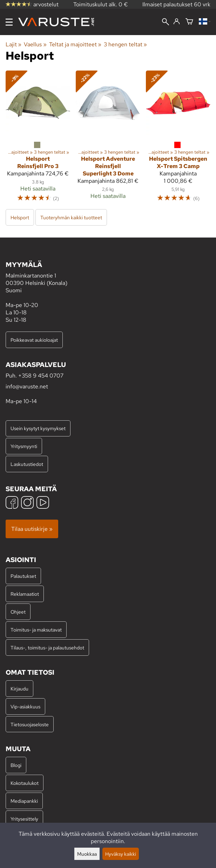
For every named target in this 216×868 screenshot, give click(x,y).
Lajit (13, 44)
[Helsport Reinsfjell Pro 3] (38, 139)
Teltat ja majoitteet (75, 44)
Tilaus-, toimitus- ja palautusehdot (47, 647)
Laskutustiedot (27, 464)
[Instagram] (27, 503)
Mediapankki (24, 801)
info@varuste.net (27, 386)
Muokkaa (87, 854)
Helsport (20, 217)
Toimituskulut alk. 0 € (101, 4)
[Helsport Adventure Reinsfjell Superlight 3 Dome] (108, 139)
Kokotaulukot (25, 783)
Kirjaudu (19, 689)
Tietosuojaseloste (30, 724)
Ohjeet (18, 612)
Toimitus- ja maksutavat (36, 630)
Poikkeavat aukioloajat (34, 340)
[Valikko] (9, 22)
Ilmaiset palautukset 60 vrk (176, 4)
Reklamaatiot (25, 594)
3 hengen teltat (125, 44)
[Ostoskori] (189, 22)
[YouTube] (43, 503)
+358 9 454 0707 (41, 376)
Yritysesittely (24, 819)
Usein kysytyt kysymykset (38, 428)
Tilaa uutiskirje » (32, 529)
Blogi (16, 765)
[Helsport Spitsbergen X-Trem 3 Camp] (178, 139)
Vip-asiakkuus (25, 706)
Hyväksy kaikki (121, 854)
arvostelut (32, 4)
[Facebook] (12, 503)
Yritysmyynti (24, 446)
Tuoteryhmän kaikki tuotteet (71, 217)
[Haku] (166, 22)
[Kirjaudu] (177, 22)
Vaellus (35, 44)
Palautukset (23, 576)
